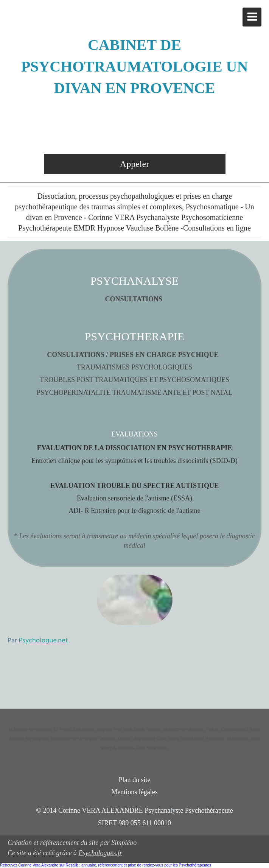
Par (38, 641)
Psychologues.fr (100, 853)
